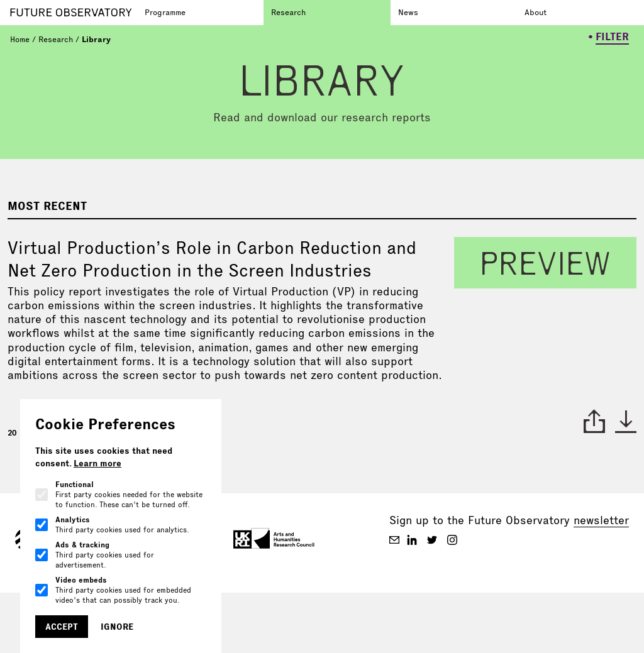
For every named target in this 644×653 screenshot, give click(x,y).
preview (545, 263)
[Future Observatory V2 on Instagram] (452, 540)
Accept (62, 627)
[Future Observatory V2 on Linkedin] (412, 540)
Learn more (97, 463)
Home (20, 39)
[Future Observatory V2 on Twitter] (432, 540)
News (408, 12)
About (536, 12)
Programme (165, 12)
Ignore (117, 627)
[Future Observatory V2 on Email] (394, 540)
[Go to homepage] (74, 13)
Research (288, 12)
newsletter (601, 520)
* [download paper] (626, 421)
